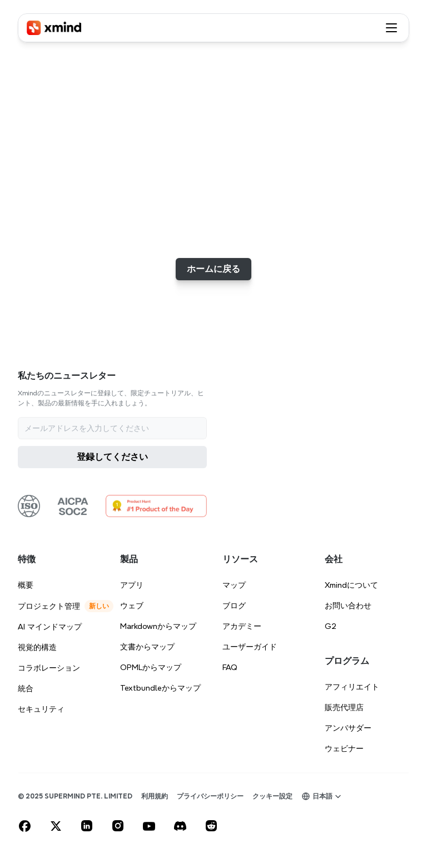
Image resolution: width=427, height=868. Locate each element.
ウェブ (132, 606)
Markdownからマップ (158, 626)
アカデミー (242, 626)
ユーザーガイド (250, 647)
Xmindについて (351, 585)
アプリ (132, 585)
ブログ (234, 606)
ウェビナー (344, 748)
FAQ (230, 667)
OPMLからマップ (151, 667)
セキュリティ (41, 709)
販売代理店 (344, 707)
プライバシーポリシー (210, 796)
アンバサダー (348, 728)
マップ (234, 585)
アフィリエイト (352, 687)
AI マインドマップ (50, 627)
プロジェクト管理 (49, 606)
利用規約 (155, 796)
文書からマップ (147, 647)
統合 (26, 688)
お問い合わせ (348, 606)
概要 (26, 585)
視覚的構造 (37, 647)
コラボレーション (49, 668)
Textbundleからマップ (160, 688)
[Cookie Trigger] (272, 796)
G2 (331, 626)
